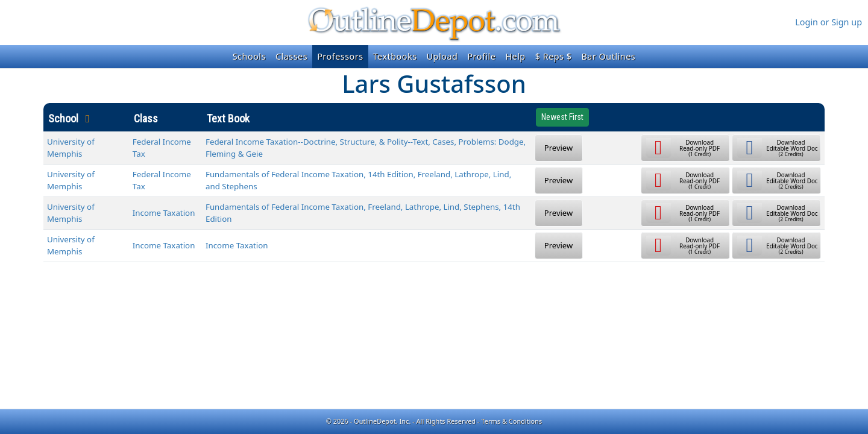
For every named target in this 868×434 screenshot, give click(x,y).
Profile (481, 56)
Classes (291, 56)
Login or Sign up (829, 22)
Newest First (562, 117)
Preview (558, 148)
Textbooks (395, 56)
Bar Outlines (608, 56)
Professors (340, 56)
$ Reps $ (554, 56)
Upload (442, 56)
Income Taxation (164, 213)
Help (515, 56)
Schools (249, 56)
